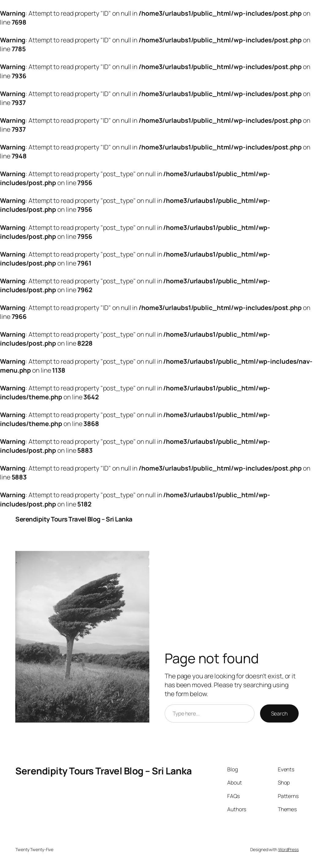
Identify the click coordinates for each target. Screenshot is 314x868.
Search (279, 713)
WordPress (288, 849)
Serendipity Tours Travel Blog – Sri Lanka (74, 519)
